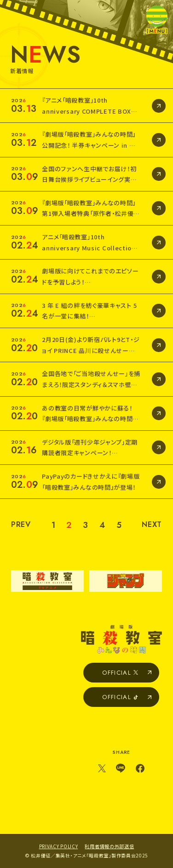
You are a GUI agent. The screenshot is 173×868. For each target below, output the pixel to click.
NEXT (152, 524)
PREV (21, 524)
